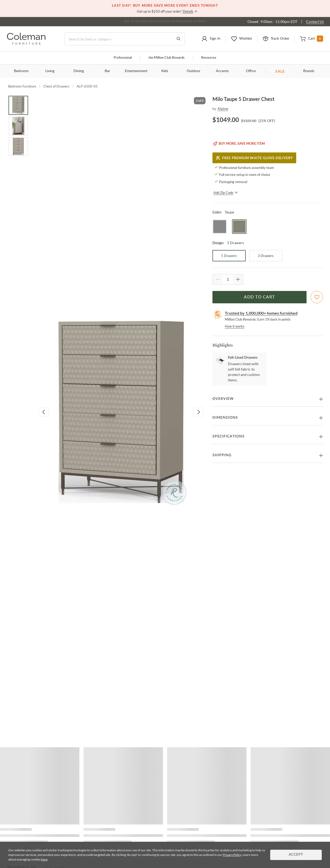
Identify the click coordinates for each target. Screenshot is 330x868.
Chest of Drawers (56, 86)
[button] (211, 39)
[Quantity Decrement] (218, 279)
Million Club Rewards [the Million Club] (166, 58)
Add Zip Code (226, 193)
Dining (79, 71)
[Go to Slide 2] (18, 126)
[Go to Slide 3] (18, 147)
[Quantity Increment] (238, 279)
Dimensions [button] (225, 418)
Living (50, 71)
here (44, 859)
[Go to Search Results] (178, 39)
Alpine (223, 109)
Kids (165, 71)
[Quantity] (228, 279)
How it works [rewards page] (235, 326)
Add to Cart (259, 297)
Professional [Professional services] (123, 58)
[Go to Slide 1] (18, 105)
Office (251, 71)
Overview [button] (223, 399)
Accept (296, 855)
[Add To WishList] (317, 297)
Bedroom (21, 71)
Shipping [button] (222, 455)
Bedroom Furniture (22, 86)
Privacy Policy (232, 855)
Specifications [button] (229, 436)
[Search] (125, 39)
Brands (309, 71)
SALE (280, 71)
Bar (107, 71)
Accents (222, 71)
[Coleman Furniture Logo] (26, 43)
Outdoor (193, 71)
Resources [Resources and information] (209, 58)
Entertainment (136, 71)
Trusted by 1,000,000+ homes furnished (261, 313)
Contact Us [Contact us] (315, 22)
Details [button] (188, 11)
